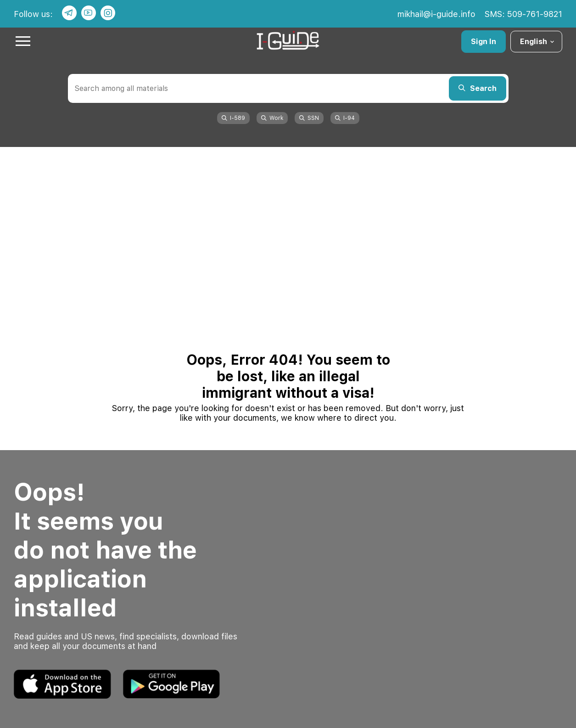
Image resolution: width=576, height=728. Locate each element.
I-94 (345, 118)
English (538, 42)
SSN (309, 118)
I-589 (233, 118)
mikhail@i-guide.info (436, 14)
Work (272, 118)
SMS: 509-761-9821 (523, 14)
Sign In (484, 42)
